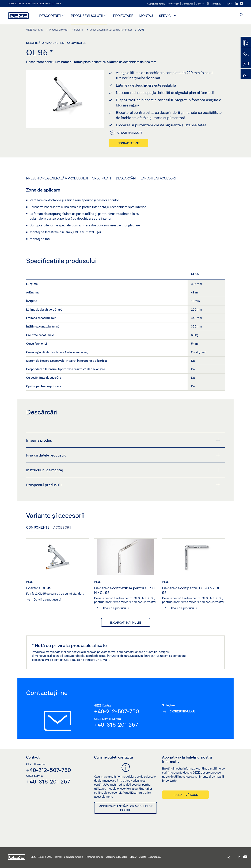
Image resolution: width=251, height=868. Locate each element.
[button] (215, 4)
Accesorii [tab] (62, 527)
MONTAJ (146, 16)
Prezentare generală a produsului (57, 178)
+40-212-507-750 (116, 711)
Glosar (133, 857)
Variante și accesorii (159, 178)
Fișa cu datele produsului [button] (123, 455)
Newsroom (173, 4)
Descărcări (126, 178)
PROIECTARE (123, 16)
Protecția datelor (94, 857)
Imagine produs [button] (123, 440)
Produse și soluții (87, 16)
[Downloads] (246, 75)
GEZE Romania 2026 (41, 857)
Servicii (166, 16)
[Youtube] (241, 4)
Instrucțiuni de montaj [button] (123, 470)
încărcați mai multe (126, 622)
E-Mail (104, 660)
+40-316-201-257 (116, 724)
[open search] (242, 15)
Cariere (200, 4)
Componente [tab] (38, 527)
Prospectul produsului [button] (123, 485)
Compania (187, 4)
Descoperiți (50, 16)
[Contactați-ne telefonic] (246, 53)
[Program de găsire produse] (246, 43)
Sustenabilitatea (156, 4)
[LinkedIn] (237, 4)
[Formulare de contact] (246, 64)
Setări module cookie (116, 857)
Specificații (102, 178)
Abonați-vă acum (185, 795)
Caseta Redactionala (150, 857)
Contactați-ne (129, 143)
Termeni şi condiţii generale (69, 857)
